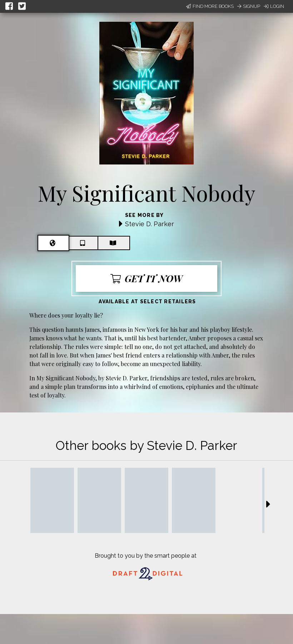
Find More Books (210, 6)
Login (274, 6)
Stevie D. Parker (150, 224)
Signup (249, 6)
